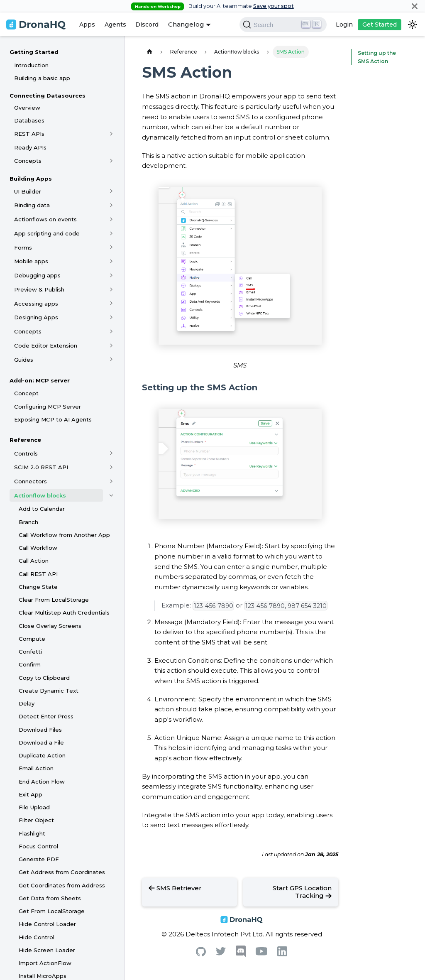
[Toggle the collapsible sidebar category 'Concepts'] (111, 161)
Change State (38, 587)
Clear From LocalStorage (54, 600)
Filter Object (36, 820)
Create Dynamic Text (49, 691)
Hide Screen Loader (47, 950)
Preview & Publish (39, 289)
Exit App (31, 794)
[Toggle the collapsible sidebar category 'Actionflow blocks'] (111, 495)
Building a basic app (42, 78)
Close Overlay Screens (50, 626)
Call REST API (38, 574)
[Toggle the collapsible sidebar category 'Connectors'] (111, 481)
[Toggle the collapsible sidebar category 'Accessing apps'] (111, 304)
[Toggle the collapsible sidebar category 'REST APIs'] (111, 134)
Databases (29, 120)
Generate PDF (39, 859)
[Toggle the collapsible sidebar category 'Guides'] (111, 360)
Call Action (34, 561)
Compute (32, 639)
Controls (26, 453)
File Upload (34, 807)
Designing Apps (36, 317)
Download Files (40, 730)
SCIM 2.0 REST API (41, 467)
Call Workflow (38, 548)
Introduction (31, 65)
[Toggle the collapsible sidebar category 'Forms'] (111, 247)
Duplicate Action (42, 755)
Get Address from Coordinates (62, 872)
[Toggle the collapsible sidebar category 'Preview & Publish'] (111, 289)
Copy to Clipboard (44, 678)
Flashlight (32, 833)
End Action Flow (42, 782)
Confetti (30, 652)
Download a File (41, 742)
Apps (87, 24)
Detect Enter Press (46, 716)
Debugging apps (37, 275)
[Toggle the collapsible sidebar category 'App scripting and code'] (111, 233)
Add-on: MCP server (40, 380)
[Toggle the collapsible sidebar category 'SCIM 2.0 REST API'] (111, 467)
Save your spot (274, 6)
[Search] (283, 24)
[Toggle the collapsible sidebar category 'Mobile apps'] (111, 261)
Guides (24, 360)
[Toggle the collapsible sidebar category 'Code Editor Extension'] (111, 345)
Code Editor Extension (46, 345)
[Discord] (241, 955)
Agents (115, 24)
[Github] (201, 954)
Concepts (28, 161)
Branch (28, 522)
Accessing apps (36, 304)
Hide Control (37, 937)
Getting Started (34, 52)
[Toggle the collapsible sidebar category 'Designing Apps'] (111, 317)
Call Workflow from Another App (64, 535)
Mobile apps (31, 261)
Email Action (36, 768)
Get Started (380, 24)
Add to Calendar (42, 509)
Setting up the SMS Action (375, 57)
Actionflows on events (45, 219)
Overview (27, 108)
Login (344, 24)
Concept (26, 393)
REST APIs (29, 134)
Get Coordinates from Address (62, 885)
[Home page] (149, 52)
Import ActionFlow (45, 963)
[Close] (415, 6)
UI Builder (28, 191)
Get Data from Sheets (50, 898)
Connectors (31, 481)
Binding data (32, 205)
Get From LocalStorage (52, 911)
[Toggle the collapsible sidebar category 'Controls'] (111, 453)
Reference (25, 440)
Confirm (30, 664)
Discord (147, 24)
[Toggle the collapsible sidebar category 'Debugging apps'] (111, 275)
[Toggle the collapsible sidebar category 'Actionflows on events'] (111, 219)
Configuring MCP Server (48, 407)
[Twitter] (221, 953)
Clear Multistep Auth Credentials (64, 612)
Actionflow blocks (40, 495)
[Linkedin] (282, 954)
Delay (27, 703)
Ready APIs (30, 147)
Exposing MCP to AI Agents (53, 419)
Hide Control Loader (47, 924)
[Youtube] (261, 953)
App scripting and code (47, 233)
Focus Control (38, 846)
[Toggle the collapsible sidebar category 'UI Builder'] (111, 191)
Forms (23, 247)
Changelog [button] (186, 24)
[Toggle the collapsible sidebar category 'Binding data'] (111, 205)
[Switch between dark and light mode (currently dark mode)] (413, 24)
